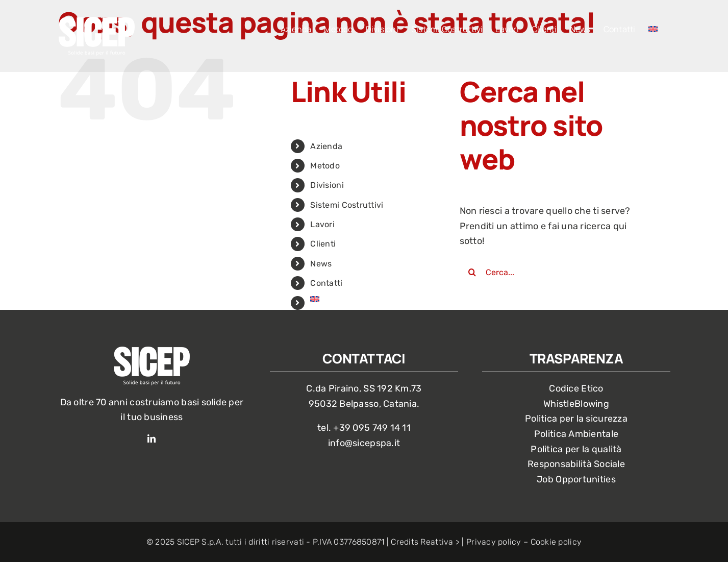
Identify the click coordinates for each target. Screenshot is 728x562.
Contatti (326, 283)
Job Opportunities (576, 479)
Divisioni (327, 185)
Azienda (326, 146)
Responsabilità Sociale (576, 464)
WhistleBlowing (576, 404)
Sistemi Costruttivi (347, 205)
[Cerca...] (557, 272)
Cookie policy (556, 542)
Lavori (322, 224)
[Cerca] (472, 272)
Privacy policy (494, 542)
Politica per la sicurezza (576, 419)
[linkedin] (152, 438)
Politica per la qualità (576, 449)
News (321, 264)
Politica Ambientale (576, 434)
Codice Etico (576, 388)
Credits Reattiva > (425, 542)
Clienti (323, 244)
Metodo (325, 166)
